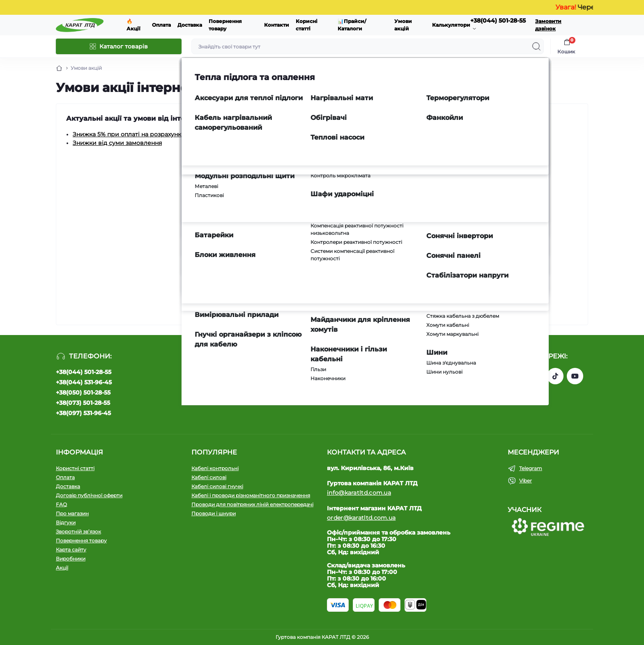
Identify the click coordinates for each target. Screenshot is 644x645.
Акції (62, 568)
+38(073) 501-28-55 (83, 403)
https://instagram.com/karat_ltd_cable (536, 376)
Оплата (161, 25)
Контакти (277, 25)
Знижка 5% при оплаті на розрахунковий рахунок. (148, 134)
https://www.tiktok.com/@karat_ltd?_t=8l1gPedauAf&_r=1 (555, 376)
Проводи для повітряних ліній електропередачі (252, 504)
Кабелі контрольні (215, 468)
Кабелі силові (209, 477)
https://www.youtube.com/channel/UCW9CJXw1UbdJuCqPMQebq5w (575, 376)
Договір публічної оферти (89, 495)
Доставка (190, 25)
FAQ (61, 504)
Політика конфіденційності (317, 394)
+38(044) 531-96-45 (84, 382)
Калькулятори (451, 25)
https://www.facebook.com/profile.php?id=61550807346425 (516, 376)
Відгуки (66, 522)
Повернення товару (81, 541)
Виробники (71, 559)
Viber (526, 481)
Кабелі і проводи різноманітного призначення (251, 495)
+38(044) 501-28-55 (84, 372)
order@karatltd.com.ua (361, 518)
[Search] (536, 46)
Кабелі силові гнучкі (217, 486)
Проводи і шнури (214, 513)
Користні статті (75, 468)
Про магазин (72, 513)
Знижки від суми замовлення (117, 143)
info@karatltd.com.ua (359, 493)
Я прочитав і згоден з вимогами (327, 394)
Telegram (531, 468)
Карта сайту (71, 550)
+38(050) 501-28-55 (83, 393)
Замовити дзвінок (548, 25)
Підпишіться (379, 378)
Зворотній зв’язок (78, 531)
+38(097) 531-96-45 (83, 413)
